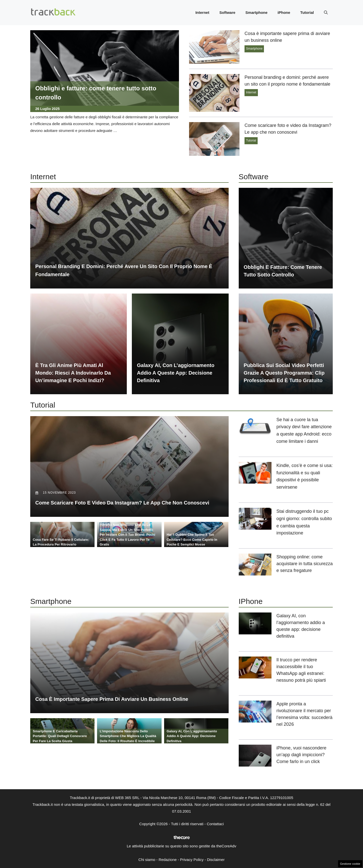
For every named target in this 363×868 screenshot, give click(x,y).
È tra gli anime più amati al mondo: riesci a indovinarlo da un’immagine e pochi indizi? (73, 373)
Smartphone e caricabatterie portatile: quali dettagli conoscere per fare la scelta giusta (60, 736)
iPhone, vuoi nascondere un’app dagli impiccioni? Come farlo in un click (301, 755)
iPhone (284, 12)
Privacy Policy (192, 860)
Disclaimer (216, 860)
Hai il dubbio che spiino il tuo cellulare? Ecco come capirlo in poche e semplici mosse (192, 539)
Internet (202, 12)
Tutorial (307, 12)
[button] (326, 13)
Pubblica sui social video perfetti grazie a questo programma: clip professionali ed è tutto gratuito (284, 373)
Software (227, 12)
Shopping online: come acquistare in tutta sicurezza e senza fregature (305, 564)
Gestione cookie (350, 864)
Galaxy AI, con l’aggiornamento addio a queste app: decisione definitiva (176, 373)
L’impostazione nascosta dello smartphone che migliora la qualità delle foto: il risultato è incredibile (128, 736)
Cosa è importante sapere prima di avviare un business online (112, 699)
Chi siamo (147, 860)
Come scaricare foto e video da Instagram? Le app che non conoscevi (122, 503)
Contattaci (215, 824)
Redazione (168, 860)
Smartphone (257, 12)
